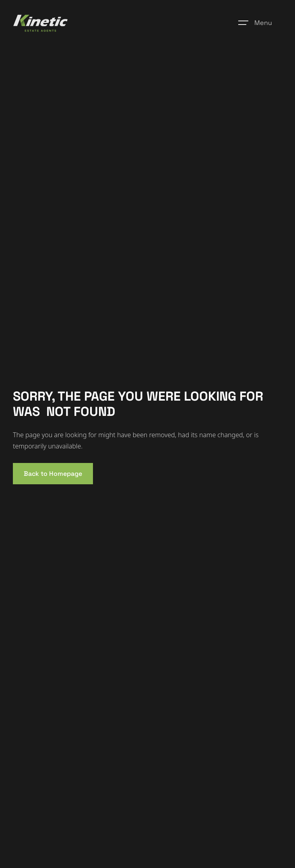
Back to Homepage (53, 474)
